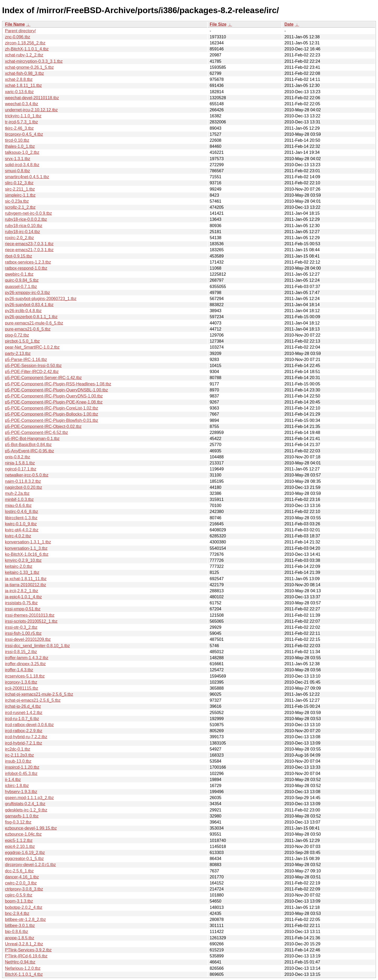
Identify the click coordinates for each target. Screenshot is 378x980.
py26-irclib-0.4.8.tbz (23, 311)
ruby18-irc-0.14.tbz (22, 232)
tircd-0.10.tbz (17, 140)
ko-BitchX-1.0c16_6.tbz (27, 554)
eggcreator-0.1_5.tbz (24, 859)
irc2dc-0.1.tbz (18, 749)
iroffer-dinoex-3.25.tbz (25, 664)
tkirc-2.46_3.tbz (19, 128)
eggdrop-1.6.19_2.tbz (25, 853)
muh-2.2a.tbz (17, 493)
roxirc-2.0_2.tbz (19, 238)
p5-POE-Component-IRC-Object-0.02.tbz (43, 426)
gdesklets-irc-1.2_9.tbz (26, 810)
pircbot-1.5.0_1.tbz (22, 341)
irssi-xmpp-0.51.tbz (23, 609)
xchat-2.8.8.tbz (19, 79)
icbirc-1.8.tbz (17, 786)
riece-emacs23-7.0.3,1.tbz (29, 244)
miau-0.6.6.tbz (18, 505)
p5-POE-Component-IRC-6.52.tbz (36, 433)
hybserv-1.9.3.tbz (21, 792)
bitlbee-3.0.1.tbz (20, 926)
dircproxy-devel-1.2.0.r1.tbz (30, 865)
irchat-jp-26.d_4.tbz (23, 706)
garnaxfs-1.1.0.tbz (22, 816)
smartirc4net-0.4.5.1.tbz (27, 177)
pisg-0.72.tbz (17, 335)
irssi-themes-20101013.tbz (30, 615)
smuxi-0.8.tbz (17, 171)
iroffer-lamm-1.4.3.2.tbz (27, 658)
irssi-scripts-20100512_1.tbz (31, 621)
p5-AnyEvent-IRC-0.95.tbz (30, 451)
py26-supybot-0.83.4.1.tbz (29, 305)
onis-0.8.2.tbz (18, 457)
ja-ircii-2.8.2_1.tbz (22, 591)
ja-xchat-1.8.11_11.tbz (26, 579)
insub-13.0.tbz (18, 761)
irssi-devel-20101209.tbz (28, 639)
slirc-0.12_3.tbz (19, 183)
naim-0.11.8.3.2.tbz (23, 481)
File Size (218, 24)
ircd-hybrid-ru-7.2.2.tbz (26, 737)
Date (289, 24)
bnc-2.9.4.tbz (17, 913)
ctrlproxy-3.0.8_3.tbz (24, 889)
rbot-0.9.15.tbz (19, 256)
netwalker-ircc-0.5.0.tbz (27, 475)
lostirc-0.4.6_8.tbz (22, 512)
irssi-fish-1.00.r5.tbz (23, 633)
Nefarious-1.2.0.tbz (23, 968)
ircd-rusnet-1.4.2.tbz (24, 713)
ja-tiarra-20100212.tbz (26, 585)
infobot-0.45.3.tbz (21, 774)
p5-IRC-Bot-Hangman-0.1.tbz (32, 439)
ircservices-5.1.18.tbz (25, 676)
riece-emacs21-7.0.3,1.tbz (29, 250)
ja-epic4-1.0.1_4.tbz (23, 597)
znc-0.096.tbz (18, 37)
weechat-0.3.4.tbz (22, 104)
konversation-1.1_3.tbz (26, 548)
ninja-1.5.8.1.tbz (20, 463)
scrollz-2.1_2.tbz (20, 207)
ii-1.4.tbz (13, 780)
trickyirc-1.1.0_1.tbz (23, 116)
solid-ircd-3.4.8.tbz (22, 165)
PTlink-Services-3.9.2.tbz (28, 950)
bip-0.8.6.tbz (17, 932)
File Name (15, 24)
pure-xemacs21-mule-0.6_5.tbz (34, 323)
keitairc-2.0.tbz (19, 566)
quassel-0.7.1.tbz (21, 287)
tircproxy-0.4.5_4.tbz (24, 134)
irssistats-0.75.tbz (21, 603)
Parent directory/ (20, 31)
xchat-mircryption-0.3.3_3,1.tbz (34, 61)
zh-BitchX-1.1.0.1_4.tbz (27, 49)
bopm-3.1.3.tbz (19, 901)
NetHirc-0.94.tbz (20, 962)
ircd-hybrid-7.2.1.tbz (23, 743)
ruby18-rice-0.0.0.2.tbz (26, 219)
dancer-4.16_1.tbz (22, 877)
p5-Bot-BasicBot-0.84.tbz (28, 445)
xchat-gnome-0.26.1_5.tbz (29, 67)
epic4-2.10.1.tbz (20, 847)
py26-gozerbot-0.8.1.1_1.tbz (31, 317)
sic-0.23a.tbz (17, 201)
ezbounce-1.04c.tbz (23, 834)
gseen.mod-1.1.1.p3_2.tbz (29, 798)
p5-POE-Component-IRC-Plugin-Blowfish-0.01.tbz (52, 420)
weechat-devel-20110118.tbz (32, 98)
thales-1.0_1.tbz (20, 146)
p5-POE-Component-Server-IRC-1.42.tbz (43, 378)
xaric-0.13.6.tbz (19, 92)
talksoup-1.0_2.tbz (22, 152)
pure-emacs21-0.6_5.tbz (28, 329)
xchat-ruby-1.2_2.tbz (24, 55)
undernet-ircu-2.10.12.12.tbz (31, 110)
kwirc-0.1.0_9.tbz (21, 524)
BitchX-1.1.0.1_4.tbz (24, 974)
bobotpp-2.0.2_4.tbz (24, 907)
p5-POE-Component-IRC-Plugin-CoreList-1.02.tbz (52, 408)
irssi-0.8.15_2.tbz (21, 652)
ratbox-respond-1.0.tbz (26, 268)
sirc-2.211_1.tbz (20, 189)
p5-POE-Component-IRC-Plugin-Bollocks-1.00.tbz (52, 414)
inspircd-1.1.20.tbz (22, 767)
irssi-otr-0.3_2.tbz (21, 627)
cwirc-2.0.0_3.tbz (21, 883)
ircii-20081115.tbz (22, 688)
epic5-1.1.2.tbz (19, 840)
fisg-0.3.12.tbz (18, 822)
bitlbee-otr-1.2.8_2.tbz (25, 919)
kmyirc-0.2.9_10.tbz (23, 560)
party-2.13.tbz (18, 353)
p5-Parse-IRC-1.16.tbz (26, 360)
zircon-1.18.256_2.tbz (25, 43)
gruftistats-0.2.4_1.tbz (25, 804)
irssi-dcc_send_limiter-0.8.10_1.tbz (37, 646)
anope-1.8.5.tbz (20, 938)
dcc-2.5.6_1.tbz (19, 871)
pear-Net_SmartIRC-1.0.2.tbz (32, 347)
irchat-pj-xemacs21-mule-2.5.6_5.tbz (39, 694)
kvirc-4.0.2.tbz (18, 536)
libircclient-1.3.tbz (21, 518)
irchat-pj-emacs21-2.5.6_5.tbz (33, 700)
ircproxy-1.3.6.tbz (21, 682)
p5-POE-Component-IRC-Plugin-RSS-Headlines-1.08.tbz (58, 384)
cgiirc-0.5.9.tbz (19, 895)
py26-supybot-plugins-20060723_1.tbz (41, 299)
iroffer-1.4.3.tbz (19, 670)
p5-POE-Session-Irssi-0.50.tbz (33, 366)
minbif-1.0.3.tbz (19, 499)
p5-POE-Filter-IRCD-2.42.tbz (32, 372)
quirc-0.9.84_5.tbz (22, 280)
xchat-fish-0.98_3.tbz (25, 73)
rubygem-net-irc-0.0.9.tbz (28, 213)
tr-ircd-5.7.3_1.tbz (21, 122)
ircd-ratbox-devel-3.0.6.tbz (29, 725)
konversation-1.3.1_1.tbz (28, 542)
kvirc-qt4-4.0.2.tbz (22, 530)
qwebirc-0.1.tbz (19, 274)
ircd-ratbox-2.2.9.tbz (24, 731)
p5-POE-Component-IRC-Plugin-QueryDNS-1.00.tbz (54, 396)
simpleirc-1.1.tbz (20, 195)
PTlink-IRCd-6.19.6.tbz (26, 956)
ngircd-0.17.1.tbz (21, 469)
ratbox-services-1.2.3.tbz (28, 262)
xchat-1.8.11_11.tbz (23, 85)
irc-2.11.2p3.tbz (19, 755)
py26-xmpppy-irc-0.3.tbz (28, 293)
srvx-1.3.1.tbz (18, 159)
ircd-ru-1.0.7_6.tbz (22, 719)
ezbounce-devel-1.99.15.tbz (31, 828)
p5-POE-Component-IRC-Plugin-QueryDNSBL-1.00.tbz (56, 390)
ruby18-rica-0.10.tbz (24, 226)
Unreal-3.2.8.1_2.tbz (24, 944)
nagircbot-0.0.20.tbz (23, 487)
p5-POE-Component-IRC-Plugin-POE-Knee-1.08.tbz (54, 402)
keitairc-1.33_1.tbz (22, 572)
